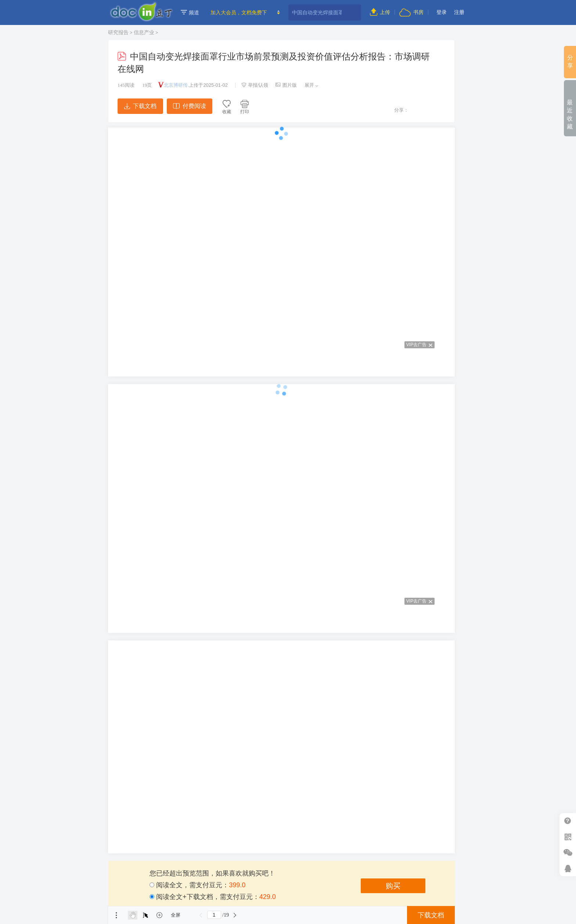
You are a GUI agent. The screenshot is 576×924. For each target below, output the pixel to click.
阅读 (126, 85)
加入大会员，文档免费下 (239, 12)
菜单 (116, 915)
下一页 (235, 915)
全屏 (176, 915)
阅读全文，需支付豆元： (197, 885)
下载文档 (140, 106)
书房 (411, 12)
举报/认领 (255, 85)
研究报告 (118, 32)
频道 (190, 12)
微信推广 (568, 853)
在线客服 (568, 868)
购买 (393, 886)
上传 (380, 12)
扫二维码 (568, 837)
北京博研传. (177, 85)
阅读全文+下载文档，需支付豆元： (213, 897)
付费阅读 (189, 106)
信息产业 (144, 32)
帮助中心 (568, 821)
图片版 (286, 85)
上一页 (201, 915)
